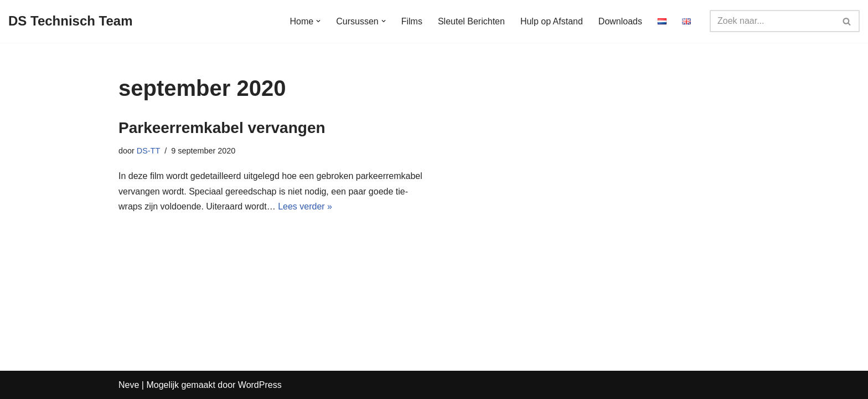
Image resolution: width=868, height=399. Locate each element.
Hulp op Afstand (552, 21)
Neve (129, 385)
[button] (318, 21)
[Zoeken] (772, 21)
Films (412, 21)
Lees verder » (305, 206)
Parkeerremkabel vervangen (222, 128)
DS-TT (148, 151)
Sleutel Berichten (471, 21)
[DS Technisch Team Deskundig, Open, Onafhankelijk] (71, 21)
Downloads (620, 21)
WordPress (260, 385)
